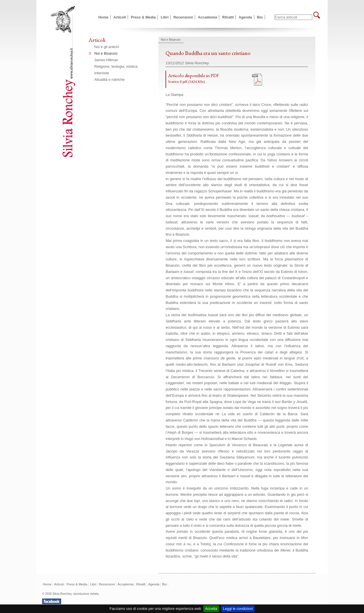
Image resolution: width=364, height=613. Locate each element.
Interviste (102, 73)
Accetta (211, 609)
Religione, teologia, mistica (116, 66)
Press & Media (143, 17)
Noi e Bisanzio (106, 53)
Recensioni (183, 17)
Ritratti (228, 17)
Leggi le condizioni (238, 609)
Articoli (120, 17)
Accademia (208, 17)
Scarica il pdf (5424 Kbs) (186, 82)
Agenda (245, 17)
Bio (260, 17)
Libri (165, 17)
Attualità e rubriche (110, 80)
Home (104, 17)
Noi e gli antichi (107, 47)
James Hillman (106, 60)
